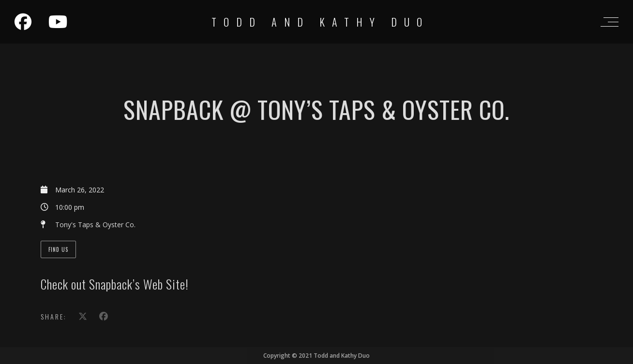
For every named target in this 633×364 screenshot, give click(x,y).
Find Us (58, 249)
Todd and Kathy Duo (320, 22)
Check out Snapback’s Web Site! (115, 284)
